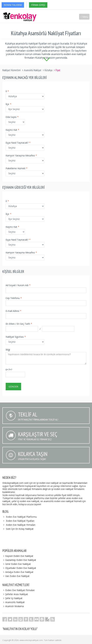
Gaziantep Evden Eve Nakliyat (19, 560)
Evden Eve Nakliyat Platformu (21, 517)
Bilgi (8, 350)
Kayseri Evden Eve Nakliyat (18, 556)
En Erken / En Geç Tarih (19, 324)
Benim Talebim (13, 5)
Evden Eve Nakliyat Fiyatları (20, 521)
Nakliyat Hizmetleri (12, 70)
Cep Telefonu (14, 298)
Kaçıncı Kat (12, 130)
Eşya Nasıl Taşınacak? (18, 143)
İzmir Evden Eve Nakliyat (17, 564)
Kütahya (48, 70)
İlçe (8, 104)
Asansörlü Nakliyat (33, 70)
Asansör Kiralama (13, 606)
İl (7, 91)
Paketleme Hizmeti (17, 168)
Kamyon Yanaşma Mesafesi (21, 156)
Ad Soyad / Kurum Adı (18, 285)
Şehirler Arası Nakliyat (15, 594)
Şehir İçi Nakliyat (12, 598)
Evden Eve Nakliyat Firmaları (21, 525)
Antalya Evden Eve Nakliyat (18, 572)
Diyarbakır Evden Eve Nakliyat (19, 568)
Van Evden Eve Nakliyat (16, 576)
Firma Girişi (38, 5)
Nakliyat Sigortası (16, 337)
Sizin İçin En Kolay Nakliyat (20, 529)
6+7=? (9, 370)
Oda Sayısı (12, 117)
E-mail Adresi (13, 311)
